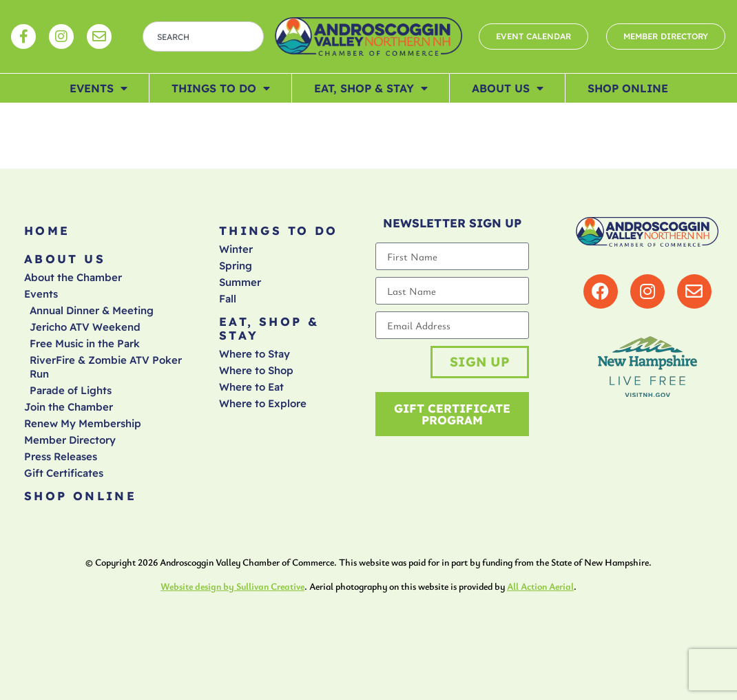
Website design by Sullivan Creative (232, 586)
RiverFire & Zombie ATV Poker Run (106, 367)
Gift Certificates (64, 473)
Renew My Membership (83, 423)
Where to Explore (263, 403)
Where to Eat (251, 387)
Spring (236, 266)
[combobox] (203, 37)
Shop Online (628, 88)
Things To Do (221, 88)
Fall (228, 299)
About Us (508, 88)
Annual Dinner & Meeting (92, 310)
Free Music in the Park (85, 343)
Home (47, 230)
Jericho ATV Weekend (85, 327)
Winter (236, 249)
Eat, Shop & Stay (371, 88)
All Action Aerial (540, 586)
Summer (240, 282)
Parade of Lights (71, 390)
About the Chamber (73, 277)
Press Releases (61, 456)
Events (98, 88)
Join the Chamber (69, 407)
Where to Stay (255, 354)
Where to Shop (256, 370)
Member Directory (70, 440)
